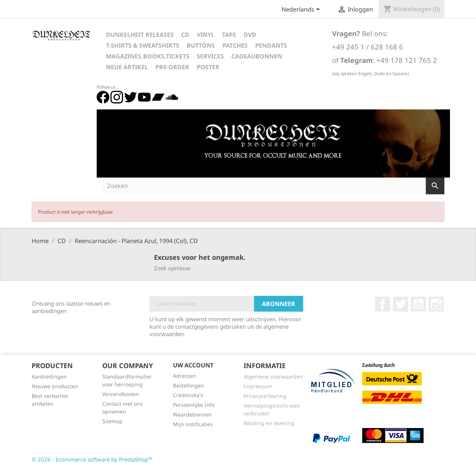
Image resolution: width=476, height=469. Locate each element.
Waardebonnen (192, 414)
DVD (250, 35)
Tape (229, 35)
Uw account (193, 365)
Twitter (401, 304)
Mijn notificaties (193, 424)
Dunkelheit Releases (140, 35)
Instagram (436, 304)
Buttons (201, 45)
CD (185, 35)
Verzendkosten (121, 394)
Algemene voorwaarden (273, 377)
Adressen (185, 376)
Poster (208, 67)
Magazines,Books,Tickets (148, 56)
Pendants (271, 45)
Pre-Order (172, 67)
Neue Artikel (127, 67)
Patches (235, 45)
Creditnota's (188, 395)
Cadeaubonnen (257, 56)
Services (210, 56)
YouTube (418, 304)
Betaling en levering (269, 423)
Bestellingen (189, 385)
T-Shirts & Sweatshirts (143, 45)
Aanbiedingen (49, 377)
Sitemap (112, 421)
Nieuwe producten (55, 386)
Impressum (258, 386)
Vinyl (206, 35)
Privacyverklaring (265, 396)
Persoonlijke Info (194, 405)
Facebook (383, 304)
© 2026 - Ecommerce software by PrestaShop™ (92, 459)
